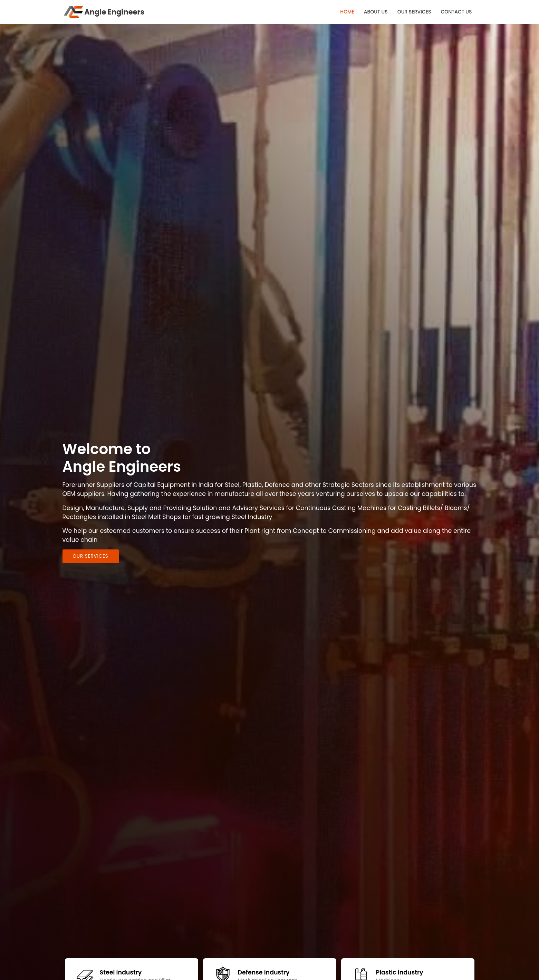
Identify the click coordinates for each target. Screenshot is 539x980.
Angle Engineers (104, 12)
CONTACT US (456, 12)
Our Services (91, 556)
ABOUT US (376, 12)
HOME (347, 12)
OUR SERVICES (414, 12)
